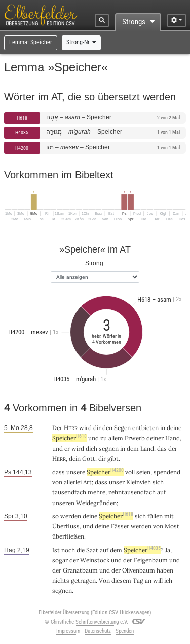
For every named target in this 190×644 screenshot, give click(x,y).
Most (172, 526)
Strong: (95, 263)
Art (87, 482)
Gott (89, 459)
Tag (138, 580)
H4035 (22, 133)
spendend (167, 472)
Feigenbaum (151, 560)
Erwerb (135, 438)
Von (104, 580)
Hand (173, 438)
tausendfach (69, 492)
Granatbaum (80, 570)
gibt (113, 459)
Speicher (69, 438)
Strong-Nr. (81, 42)
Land (147, 449)
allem (116, 438)
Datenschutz (98, 631)
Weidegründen (96, 503)
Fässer (120, 526)
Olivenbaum (139, 570)
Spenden (125, 631)
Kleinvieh (139, 482)
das (162, 449)
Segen (122, 428)
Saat (92, 550)
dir (97, 428)
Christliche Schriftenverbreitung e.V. (89, 622)
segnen (109, 449)
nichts (61, 580)
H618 (22, 118)
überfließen (68, 536)
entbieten (145, 428)
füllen (155, 516)
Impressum (68, 631)
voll (130, 472)
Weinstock (95, 560)
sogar (60, 560)
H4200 (22, 148)
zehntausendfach (132, 492)
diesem (121, 580)
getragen (83, 580)
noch (68, 550)
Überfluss (66, 526)
